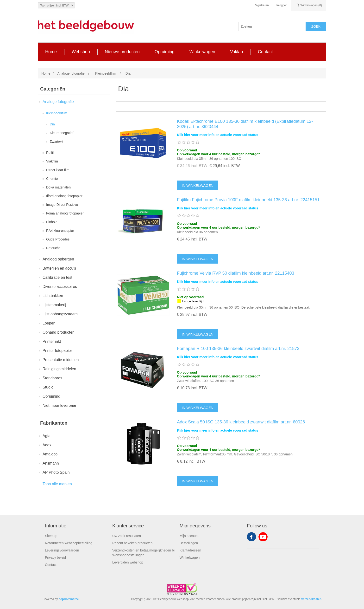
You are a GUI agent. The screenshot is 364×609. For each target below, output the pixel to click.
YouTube (263, 537)
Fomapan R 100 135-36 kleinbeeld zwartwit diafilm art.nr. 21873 (238, 349)
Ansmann (51, 463)
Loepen (49, 323)
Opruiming (51, 396)
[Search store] (272, 26)
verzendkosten (311, 599)
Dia (52, 124)
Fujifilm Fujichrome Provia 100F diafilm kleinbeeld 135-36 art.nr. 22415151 (248, 200)
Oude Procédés (58, 239)
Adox (47, 445)
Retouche (53, 248)
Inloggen (282, 5)
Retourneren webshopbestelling (69, 543)
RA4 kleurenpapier (60, 231)
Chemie (52, 179)
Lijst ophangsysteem (60, 314)
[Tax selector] (56, 5)
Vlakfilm (52, 161)
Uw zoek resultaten (127, 536)
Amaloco (50, 454)
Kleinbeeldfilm (57, 113)
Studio (48, 387)
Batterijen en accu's (59, 268)
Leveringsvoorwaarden (62, 550)
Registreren (261, 5)
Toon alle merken (57, 484)
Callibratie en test (57, 277)
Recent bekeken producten (132, 543)
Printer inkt (52, 341)
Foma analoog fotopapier (65, 213)
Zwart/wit (56, 142)
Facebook (251, 537)
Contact (51, 565)
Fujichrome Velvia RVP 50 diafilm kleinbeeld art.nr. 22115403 (236, 273)
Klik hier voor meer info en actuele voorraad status (218, 135)
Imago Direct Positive (62, 205)
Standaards (52, 378)
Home (46, 73)
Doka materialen (58, 187)
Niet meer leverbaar (60, 405)
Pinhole (52, 222)
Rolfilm (51, 153)
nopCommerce (69, 599)
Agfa (47, 436)
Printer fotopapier (57, 351)
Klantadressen (190, 550)
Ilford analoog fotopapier (64, 196)
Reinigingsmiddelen (59, 369)
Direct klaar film (58, 170)
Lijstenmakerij (54, 305)
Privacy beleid (55, 557)
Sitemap (51, 536)
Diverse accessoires (60, 287)
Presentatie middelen (61, 360)
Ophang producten (59, 332)
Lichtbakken (53, 296)
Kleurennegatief (62, 133)
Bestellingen (189, 543)
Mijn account (189, 536)
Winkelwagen (190, 557)
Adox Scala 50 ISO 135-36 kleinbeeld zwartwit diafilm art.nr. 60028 (241, 422)
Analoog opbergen (58, 259)
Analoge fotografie (58, 102)
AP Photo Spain (56, 472)
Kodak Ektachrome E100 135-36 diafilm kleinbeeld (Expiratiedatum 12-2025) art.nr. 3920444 (245, 124)
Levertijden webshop (128, 562)
